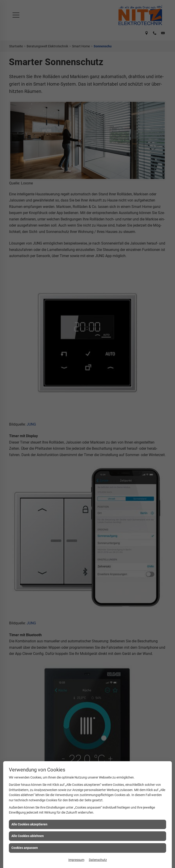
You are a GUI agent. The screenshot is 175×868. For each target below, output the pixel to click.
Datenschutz (98, 860)
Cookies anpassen (25, 848)
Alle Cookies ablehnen (28, 836)
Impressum (76, 860)
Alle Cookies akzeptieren (29, 824)
